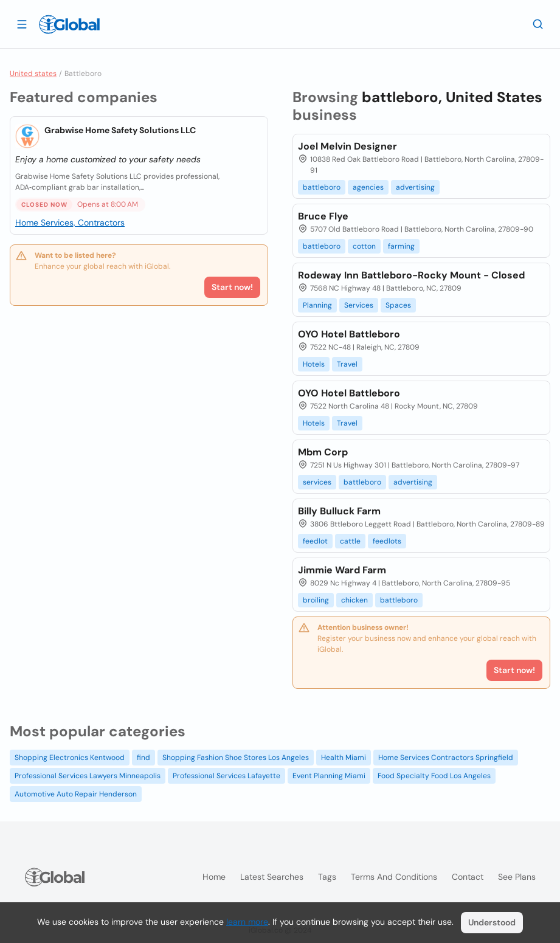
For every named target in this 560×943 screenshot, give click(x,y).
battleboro (322, 187)
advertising (415, 187)
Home (214, 877)
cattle (350, 541)
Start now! (232, 287)
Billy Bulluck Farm (339, 511)
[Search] (538, 24)
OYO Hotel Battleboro (349, 334)
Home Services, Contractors (70, 223)
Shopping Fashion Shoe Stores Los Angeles (236, 758)
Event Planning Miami (329, 776)
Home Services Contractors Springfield (446, 758)
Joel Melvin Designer (347, 146)
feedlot (315, 541)
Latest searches (272, 877)
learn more (247, 922)
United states (33, 74)
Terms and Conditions (394, 877)
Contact (468, 877)
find (143, 758)
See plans (517, 877)
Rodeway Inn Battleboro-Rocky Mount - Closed (411, 275)
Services (359, 305)
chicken (354, 600)
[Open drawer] (22, 24)
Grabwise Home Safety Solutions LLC (120, 130)
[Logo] (69, 24)
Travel (347, 364)
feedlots (387, 541)
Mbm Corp (323, 452)
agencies (368, 187)
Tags (327, 877)
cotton (364, 246)
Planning (317, 305)
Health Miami (344, 758)
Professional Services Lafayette (226, 776)
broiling (316, 600)
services (317, 482)
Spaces (398, 305)
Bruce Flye (323, 216)
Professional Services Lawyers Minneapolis (88, 776)
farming (401, 246)
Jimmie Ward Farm (342, 570)
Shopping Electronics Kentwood (70, 758)
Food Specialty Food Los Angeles (434, 776)
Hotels (314, 364)
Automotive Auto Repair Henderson (76, 794)
